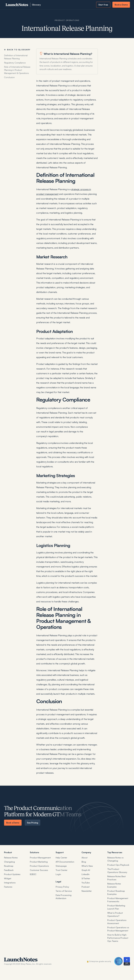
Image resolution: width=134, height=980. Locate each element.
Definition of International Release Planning (16, 57)
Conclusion (9, 77)
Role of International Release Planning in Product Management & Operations (17, 70)
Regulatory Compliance (15, 63)
